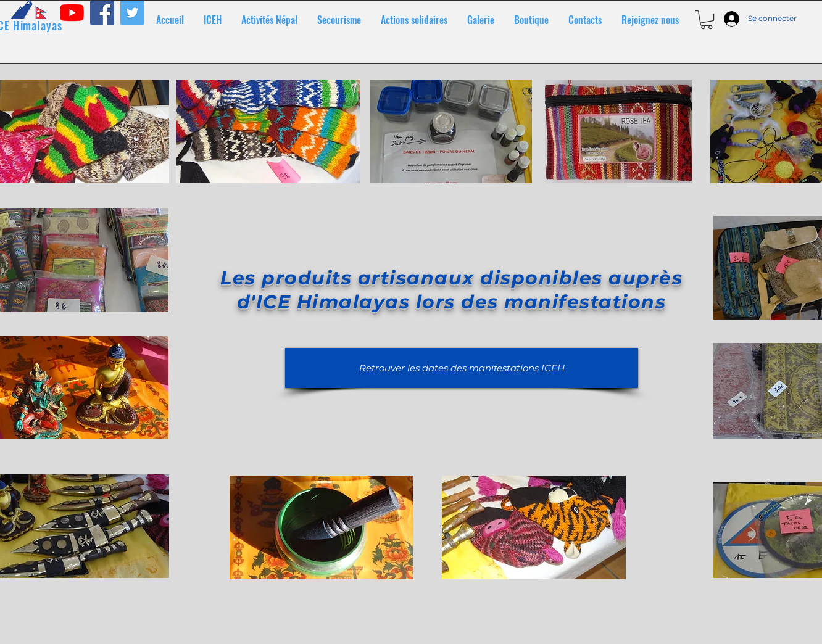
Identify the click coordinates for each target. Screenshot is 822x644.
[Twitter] (132, 13)
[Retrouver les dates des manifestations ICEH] (462, 368)
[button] (707, 20)
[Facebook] (102, 13)
